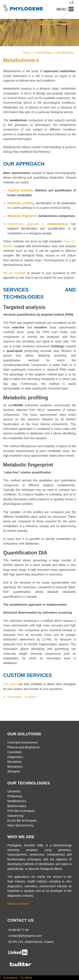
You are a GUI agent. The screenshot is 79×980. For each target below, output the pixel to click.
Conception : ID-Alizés (22, 697)
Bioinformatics (17, 806)
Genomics (14, 791)
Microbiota (14, 762)
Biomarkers (15, 767)
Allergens (14, 771)
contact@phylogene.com (25, 936)
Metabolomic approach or (27, 224)
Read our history (18, 904)
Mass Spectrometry (20, 825)
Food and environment (23, 742)
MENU (61, 9)
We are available (15, 273)
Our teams (10, 684)
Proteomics (15, 796)
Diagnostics (15, 757)
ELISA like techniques (22, 821)
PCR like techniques (21, 811)
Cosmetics (14, 752)
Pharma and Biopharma (23, 747)
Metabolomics (17, 801)
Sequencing (15, 816)
